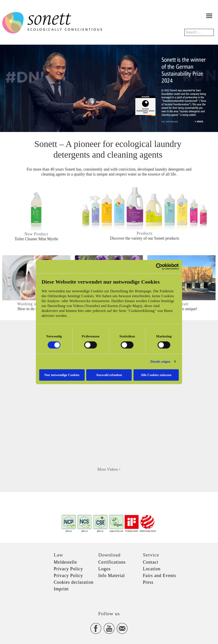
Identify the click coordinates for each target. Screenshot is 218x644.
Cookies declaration (74, 582)
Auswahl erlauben (109, 375)
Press (148, 582)
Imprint (61, 589)
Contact (151, 562)
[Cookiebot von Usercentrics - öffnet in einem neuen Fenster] (160, 267)
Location (152, 569)
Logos (104, 569)
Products (145, 233)
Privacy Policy (68, 569)
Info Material (112, 575)
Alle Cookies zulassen (156, 375)
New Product (36, 234)
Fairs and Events (159, 575)
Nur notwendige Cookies (62, 375)
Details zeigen (161, 362)
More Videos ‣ (109, 469)
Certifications (112, 562)
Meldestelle (65, 562)
